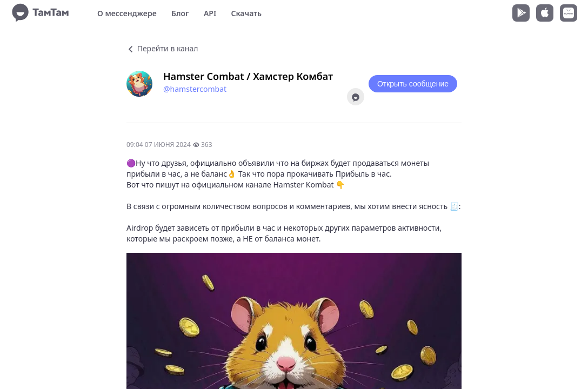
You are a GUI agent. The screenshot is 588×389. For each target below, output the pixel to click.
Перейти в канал (162, 48)
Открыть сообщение (413, 84)
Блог (180, 13)
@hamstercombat (195, 89)
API (210, 13)
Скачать (246, 13)
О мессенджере (127, 13)
